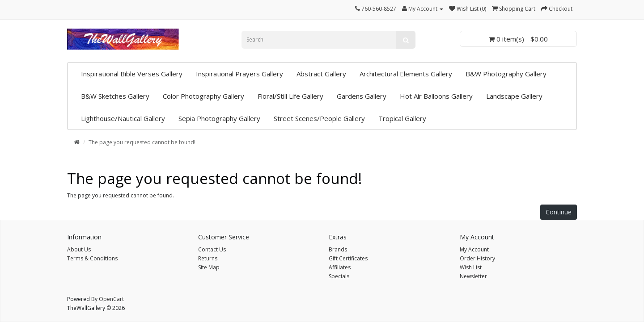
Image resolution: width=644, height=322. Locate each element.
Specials (339, 276)
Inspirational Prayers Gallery (239, 74)
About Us (79, 249)
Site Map (209, 267)
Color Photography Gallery (203, 96)
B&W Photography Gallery (506, 74)
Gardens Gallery (362, 96)
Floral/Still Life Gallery (290, 96)
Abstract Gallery (321, 74)
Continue (559, 212)
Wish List (471, 267)
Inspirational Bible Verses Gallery (132, 74)
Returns (208, 258)
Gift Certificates (348, 258)
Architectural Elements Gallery (406, 74)
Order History (477, 258)
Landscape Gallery (514, 96)
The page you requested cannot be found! (142, 142)
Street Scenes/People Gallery (319, 118)
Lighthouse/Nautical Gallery (123, 118)
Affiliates (340, 267)
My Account (474, 249)
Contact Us (212, 249)
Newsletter (473, 276)
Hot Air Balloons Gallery (436, 96)
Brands (338, 249)
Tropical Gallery (402, 118)
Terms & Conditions (92, 258)
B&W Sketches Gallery (115, 96)
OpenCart (111, 299)
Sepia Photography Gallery (219, 118)
